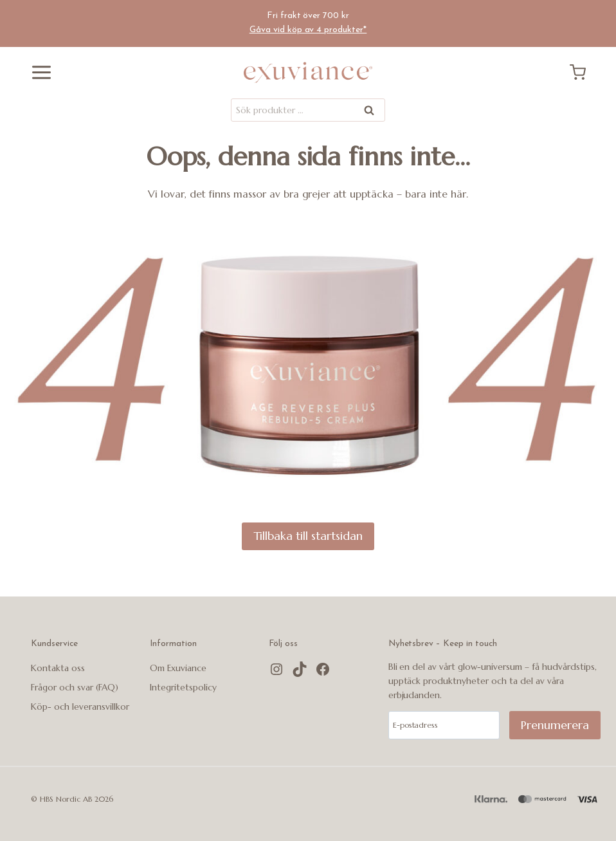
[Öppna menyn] (37, 72)
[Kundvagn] (583, 72)
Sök (370, 112)
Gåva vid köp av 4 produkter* (308, 30)
